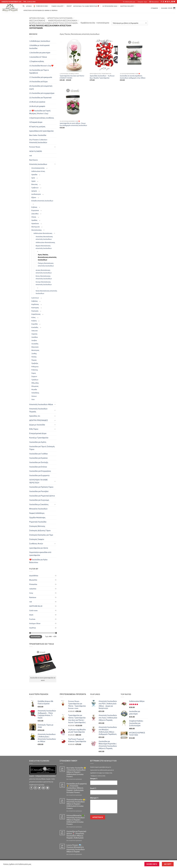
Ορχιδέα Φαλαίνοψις (37, 517)
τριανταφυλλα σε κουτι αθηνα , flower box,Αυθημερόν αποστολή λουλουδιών (73, 124)
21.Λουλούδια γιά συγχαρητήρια (42, 93)
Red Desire (33, 160)
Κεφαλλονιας (36, 314)
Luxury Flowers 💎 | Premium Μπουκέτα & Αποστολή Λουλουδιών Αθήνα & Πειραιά (76, 848)
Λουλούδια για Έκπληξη (39, 462)
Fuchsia (32, 619)
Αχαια (33, 181)
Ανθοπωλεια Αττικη (38, 171)
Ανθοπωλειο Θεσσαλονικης (45, 242)
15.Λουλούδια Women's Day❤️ (41, 66)
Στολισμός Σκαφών (37, 539)
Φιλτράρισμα (36, 637)
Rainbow (33, 597)
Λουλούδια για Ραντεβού (39, 491)
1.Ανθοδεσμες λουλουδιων (40, 41)
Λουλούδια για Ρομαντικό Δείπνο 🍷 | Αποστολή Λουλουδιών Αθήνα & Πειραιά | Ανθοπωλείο (76, 835)
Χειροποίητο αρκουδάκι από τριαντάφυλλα (40, 554)
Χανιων (34, 396)
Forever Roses (41, 6)
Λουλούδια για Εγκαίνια (38, 458)
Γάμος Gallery (58, 6)
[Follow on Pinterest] (172, 2)
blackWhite (34, 576)
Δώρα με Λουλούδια (37, 425)
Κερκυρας (35, 311)
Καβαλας (35, 301)
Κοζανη (34, 321)
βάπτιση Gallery (128, 6)
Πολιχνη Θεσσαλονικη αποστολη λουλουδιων (46, 264)
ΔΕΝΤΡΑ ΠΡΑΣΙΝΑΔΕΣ (39, 420)
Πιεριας (34, 360)
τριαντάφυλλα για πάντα (39, 548)
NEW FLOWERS (36, 151)
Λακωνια (34, 331)
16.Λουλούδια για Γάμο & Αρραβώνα (39, 71)
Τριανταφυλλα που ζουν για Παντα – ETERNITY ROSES (72, 77)
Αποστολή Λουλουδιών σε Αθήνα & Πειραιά (40, 10)
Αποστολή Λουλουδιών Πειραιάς (38, 410)
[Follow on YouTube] (174, 2)
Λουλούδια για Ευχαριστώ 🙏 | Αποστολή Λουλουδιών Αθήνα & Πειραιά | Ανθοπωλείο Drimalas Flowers (77, 788)
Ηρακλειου (35, 223)
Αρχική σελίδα (37, 18)
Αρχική (29, 6)
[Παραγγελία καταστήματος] (130, 23)
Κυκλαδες (35, 327)
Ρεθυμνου (35, 367)
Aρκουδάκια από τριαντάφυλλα (41, 131)
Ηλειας (34, 217)
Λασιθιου (35, 337)
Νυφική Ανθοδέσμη (37, 513)
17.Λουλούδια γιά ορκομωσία (41, 77)
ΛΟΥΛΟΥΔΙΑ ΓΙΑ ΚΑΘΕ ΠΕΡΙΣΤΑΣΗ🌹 (87, 6)
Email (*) (93, 788)
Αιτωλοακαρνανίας (38, 168)
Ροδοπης (35, 370)
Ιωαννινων (35, 298)
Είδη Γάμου (34, 429)
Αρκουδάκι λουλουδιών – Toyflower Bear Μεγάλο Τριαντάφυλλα (102, 77)
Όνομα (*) (94, 779)
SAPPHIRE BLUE (36, 606)
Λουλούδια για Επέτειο (38, 467)
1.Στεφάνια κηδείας (37, 61)
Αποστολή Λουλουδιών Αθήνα (41, 404)
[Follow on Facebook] (161, 2)
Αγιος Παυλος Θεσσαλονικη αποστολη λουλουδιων (47, 257)
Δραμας (34, 191)
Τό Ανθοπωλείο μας (129, 2)
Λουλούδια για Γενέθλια (38, 454)
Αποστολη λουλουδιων (60, 18)
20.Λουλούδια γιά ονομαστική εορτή (41, 87)
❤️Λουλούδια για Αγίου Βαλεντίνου (38, 561)
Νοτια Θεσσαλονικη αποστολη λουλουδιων (46, 292)
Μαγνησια (35, 347)
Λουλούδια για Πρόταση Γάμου (41, 487)
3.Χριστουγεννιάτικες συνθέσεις (42, 118)
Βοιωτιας (35, 184)
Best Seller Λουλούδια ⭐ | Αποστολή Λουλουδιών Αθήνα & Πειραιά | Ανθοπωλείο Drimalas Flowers (76, 772)
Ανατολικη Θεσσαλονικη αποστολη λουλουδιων (44, 238)
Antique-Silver (35, 623)
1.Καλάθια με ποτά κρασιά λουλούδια (39, 47)
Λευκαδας (35, 344)
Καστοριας (35, 308)
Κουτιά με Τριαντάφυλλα (39, 438)
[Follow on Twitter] (166, 2)
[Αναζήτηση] (24, 6)
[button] (154, 2)
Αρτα (33, 178)
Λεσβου (34, 340)
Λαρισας (34, 334)
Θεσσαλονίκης (37, 21)
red (31, 155)
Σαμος (34, 373)
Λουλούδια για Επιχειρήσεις (40, 471)
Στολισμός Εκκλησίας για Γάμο (41, 535)
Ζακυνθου (35, 214)
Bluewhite (33, 580)
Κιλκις (33, 317)
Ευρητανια (35, 210)
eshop (69, 6)
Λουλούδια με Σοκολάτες (39, 504)
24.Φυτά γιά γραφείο (37, 106)
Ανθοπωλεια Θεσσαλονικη (63, 21)
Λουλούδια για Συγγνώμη (39, 500)
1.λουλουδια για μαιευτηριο (40, 52)
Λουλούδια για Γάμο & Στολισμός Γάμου (42, 448)
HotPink (33, 628)
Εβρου (34, 197)
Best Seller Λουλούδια (38, 135)
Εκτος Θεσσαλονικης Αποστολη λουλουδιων (44, 277)
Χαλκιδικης (35, 393)
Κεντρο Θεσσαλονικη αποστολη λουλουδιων (44, 283)
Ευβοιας (34, 207)
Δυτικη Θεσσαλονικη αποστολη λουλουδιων (44, 271)
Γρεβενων (35, 188)
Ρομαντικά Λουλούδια (38, 522)
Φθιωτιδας (35, 383)
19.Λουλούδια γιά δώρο (38, 81)
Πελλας (34, 357)
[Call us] (170, 2)
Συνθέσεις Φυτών (36, 544)
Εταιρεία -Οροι (142, 2)
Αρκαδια (34, 175)
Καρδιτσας (35, 304)
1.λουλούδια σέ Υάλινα (38, 57)
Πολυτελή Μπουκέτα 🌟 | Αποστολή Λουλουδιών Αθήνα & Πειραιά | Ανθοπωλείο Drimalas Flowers (76, 804)
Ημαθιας (34, 220)
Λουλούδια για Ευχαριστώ (39, 475)
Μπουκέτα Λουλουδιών (38, 509)
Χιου (33, 399)
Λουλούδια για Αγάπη (38, 442)
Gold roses (33, 610)
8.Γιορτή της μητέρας (37, 126)
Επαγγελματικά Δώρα (38, 433)
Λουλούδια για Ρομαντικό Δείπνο (42, 496)
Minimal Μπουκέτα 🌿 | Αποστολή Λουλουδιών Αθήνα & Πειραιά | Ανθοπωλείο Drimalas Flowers (76, 820)
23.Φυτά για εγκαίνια (37, 102)
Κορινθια (35, 324)
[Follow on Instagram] (163, 2)
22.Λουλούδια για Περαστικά (40, 97)
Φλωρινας (35, 386)
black (31, 615)
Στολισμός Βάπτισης (37, 526)
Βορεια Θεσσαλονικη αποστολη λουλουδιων (53, 23)
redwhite (33, 589)
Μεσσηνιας (35, 350)
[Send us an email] (168, 2)
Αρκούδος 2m (35, 416)
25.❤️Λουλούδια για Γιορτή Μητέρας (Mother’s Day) (40, 112)
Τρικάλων (35, 380)
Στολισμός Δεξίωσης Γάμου (40, 530)
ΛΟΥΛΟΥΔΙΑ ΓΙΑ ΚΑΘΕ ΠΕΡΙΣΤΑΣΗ (38, 481)
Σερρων (34, 376)
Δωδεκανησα (36, 194)
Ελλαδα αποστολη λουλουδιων (42, 201)
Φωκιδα (34, 389)
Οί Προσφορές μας (111, 6)
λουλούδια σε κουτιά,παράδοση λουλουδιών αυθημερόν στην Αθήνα (133, 77)
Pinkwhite (33, 584)
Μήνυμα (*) (94, 798)
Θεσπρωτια (36, 227)
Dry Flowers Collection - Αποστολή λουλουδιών (39, 141)
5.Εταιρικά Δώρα (36, 122)
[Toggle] (55, 147)
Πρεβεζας (35, 363)
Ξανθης (34, 353)
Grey (31, 593)
